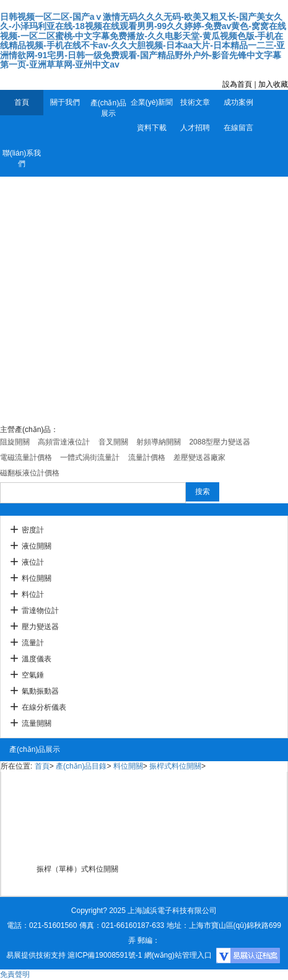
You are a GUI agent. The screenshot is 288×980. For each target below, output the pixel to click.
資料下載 (152, 128)
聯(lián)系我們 (22, 158)
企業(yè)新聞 (152, 102)
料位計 (33, 594)
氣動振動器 (40, 691)
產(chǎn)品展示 (108, 108)
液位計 (33, 562)
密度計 (33, 530)
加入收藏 (273, 84)
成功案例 (238, 102)
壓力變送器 (40, 627)
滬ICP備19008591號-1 (105, 955)
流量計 (33, 643)
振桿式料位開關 (175, 766)
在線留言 (238, 128)
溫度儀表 (37, 659)
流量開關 (37, 723)
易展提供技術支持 (36, 955)
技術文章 (195, 102)
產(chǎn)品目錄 (81, 766)
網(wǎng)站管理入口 (178, 955)
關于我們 (65, 102)
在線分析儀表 (44, 707)
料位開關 (37, 578)
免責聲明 (15, 974)
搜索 (203, 492)
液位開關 (37, 546)
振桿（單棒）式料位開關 (77, 869)
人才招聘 (195, 128)
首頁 (22, 102)
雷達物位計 (40, 611)
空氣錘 (33, 675)
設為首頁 (237, 84)
